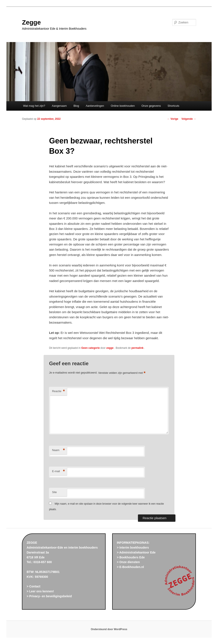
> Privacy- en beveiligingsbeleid (49, 596)
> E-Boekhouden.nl (130, 567)
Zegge (31, 22)
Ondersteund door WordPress (109, 629)
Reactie (58, 391)
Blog (76, 106)
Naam (58, 450)
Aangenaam (59, 106)
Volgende (189, 119)
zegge (110, 348)
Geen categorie (91, 348)
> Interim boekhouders (133, 548)
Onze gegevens (151, 106)
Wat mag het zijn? (34, 106)
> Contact (33, 586)
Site (54, 492)
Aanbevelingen (95, 106)
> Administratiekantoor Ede (136, 552)
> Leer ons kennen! (40, 591)
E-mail (58, 471)
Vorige (173, 119)
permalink (138, 348)
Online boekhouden (123, 106)
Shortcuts (173, 106)
